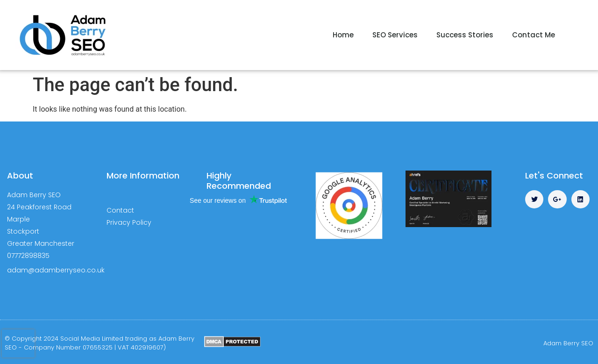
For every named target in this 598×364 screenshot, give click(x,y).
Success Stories (465, 35)
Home (343, 35)
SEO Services (395, 35)
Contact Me (534, 35)
